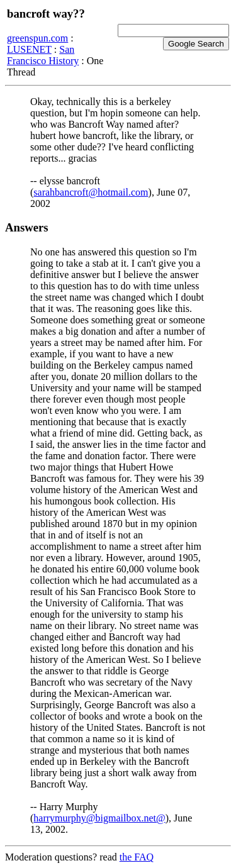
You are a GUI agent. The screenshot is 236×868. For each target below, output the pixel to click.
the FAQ (137, 857)
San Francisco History (43, 55)
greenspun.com (37, 38)
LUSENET (29, 49)
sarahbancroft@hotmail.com (91, 192)
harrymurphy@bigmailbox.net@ (99, 818)
